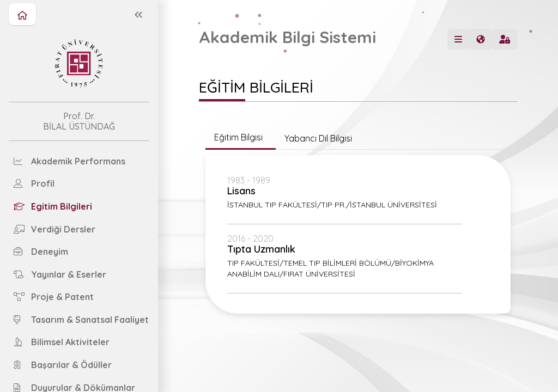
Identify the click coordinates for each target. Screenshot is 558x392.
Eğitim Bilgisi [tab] (241, 137)
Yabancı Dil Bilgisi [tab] (318, 138)
